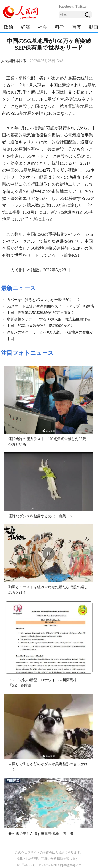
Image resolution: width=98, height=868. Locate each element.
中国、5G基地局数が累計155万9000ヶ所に (40, 326)
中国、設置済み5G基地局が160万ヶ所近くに (42, 313)
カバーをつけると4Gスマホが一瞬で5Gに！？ (44, 300)
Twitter (81, 7)
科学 (60, 27)
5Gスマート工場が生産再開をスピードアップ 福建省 (50, 306)
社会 (43, 27)
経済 (26, 27)
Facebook (66, 7)
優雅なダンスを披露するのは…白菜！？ (41, 516)
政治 (9, 27)
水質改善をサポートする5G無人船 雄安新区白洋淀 (49, 319)
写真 (77, 27)
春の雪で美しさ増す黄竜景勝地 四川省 (41, 834)
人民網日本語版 (14, 61)
